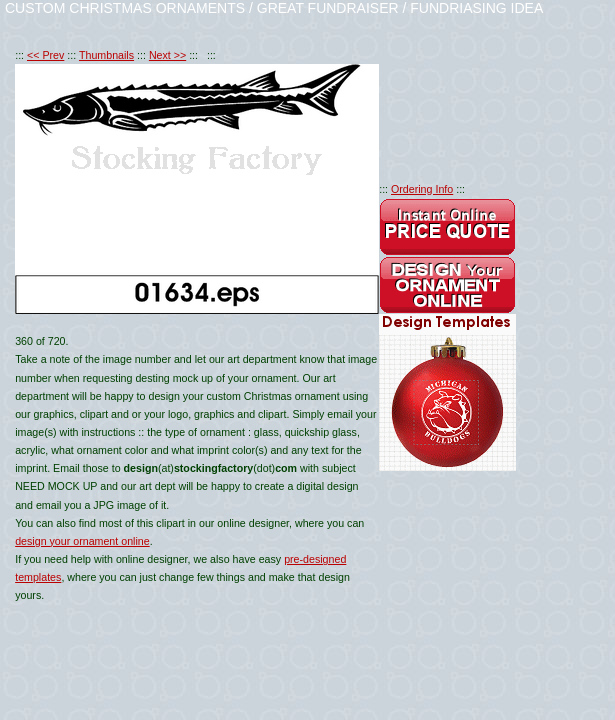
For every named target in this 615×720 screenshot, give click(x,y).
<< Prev (45, 55)
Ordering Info (422, 189)
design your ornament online (82, 541)
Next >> (167, 55)
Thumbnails (106, 55)
